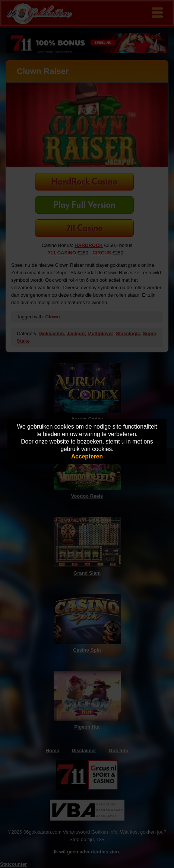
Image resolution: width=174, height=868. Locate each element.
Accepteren (87, 456)
